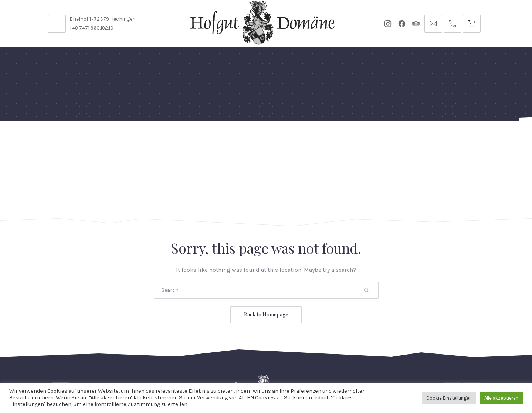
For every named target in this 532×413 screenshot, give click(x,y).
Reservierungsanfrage (273, 363)
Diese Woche (230, 138)
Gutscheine (357, 138)
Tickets (395, 138)
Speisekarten (180, 138)
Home (42, 138)
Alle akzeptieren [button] (501, 398)
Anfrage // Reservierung (461, 138)
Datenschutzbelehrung (354, 363)
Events (269, 138)
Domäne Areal (129, 138)
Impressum (438, 363)
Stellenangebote (107, 363)
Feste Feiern (79, 138)
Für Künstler (310, 138)
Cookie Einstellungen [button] (449, 398)
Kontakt (156, 363)
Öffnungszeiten (203, 363)
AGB (405, 363)
